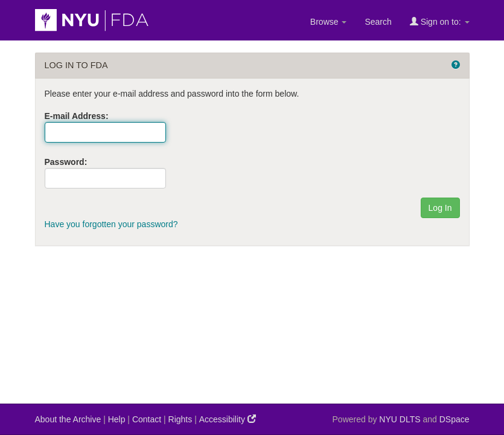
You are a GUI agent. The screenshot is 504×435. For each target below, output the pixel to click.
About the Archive (68, 419)
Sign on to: (440, 21)
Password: (66, 162)
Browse (329, 22)
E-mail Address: (77, 116)
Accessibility (228, 419)
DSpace (455, 419)
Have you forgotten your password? (111, 224)
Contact (147, 419)
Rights (180, 419)
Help (117, 419)
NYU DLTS (400, 419)
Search (378, 22)
